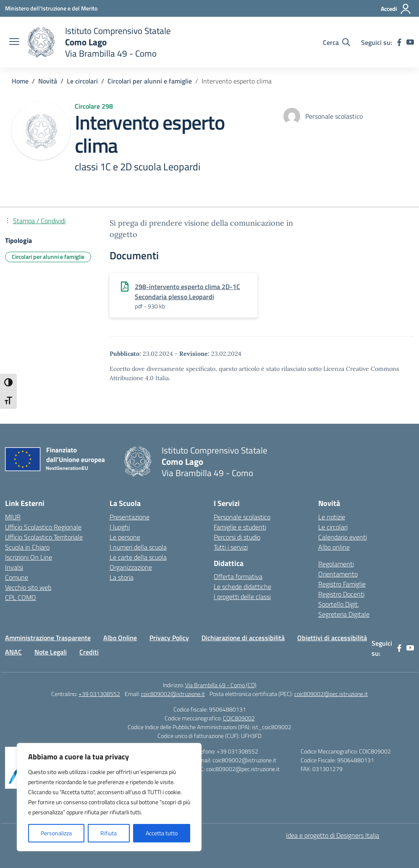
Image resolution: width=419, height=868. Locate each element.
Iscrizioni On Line (29, 557)
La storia (122, 577)
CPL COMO (21, 597)
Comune (17, 577)
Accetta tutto (162, 833)
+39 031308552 (99, 694)
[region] (109, 797)
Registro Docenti (341, 594)
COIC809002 (239, 718)
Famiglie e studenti (240, 527)
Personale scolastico (242, 517)
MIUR (13, 517)
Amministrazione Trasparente (48, 638)
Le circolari (333, 527)
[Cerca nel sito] (337, 42)
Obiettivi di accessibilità (332, 638)
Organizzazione (131, 567)
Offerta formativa (238, 576)
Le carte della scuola (138, 557)
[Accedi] (396, 9)
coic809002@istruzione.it (173, 694)
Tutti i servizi (231, 547)
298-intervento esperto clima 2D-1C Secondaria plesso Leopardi (187, 292)
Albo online (334, 547)
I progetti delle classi (242, 597)
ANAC (13, 652)
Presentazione (130, 517)
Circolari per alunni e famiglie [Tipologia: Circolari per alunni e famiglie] (48, 257)
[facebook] (399, 42)
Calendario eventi (343, 537)
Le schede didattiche (242, 586)
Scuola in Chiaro (27, 547)
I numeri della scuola (138, 547)
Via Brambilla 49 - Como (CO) (221, 685)
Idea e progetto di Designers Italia (333, 835)
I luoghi (120, 527)
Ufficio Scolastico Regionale (43, 527)
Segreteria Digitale (344, 614)
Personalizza (56, 833)
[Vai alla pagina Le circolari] (82, 81)
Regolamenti (336, 564)
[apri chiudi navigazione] (14, 42)
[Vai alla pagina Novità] (48, 81)
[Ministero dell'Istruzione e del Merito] (51, 8)
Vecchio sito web (28, 587)
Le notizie (332, 517)
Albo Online (120, 638)
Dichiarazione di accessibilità (243, 638)
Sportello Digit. (339, 604)
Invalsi (14, 567)
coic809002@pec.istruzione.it (331, 694)
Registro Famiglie (342, 584)
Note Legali (51, 652)
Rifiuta (109, 833)
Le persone (125, 537)
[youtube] (410, 42)
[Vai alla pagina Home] (20, 81)
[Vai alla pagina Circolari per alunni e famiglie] (150, 81)
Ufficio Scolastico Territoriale (44, 537)
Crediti (89, 652)
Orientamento (338, 574)
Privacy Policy (169, 638)
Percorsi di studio (237, 537)
